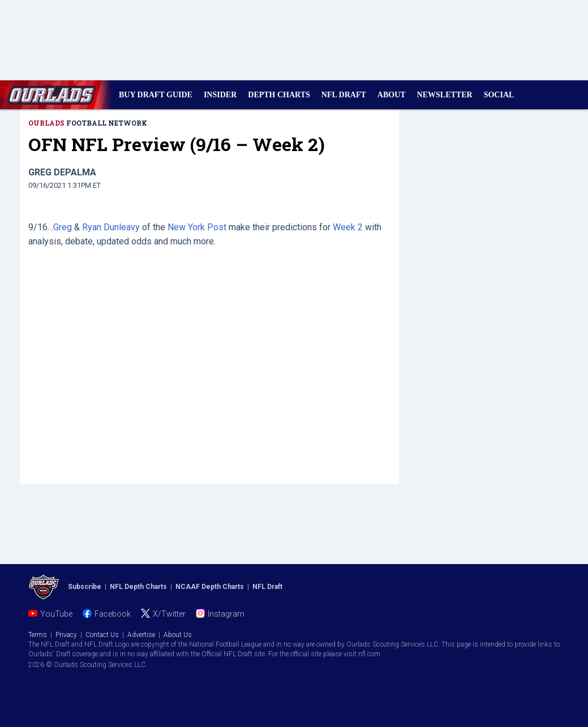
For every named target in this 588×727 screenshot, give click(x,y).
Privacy (66, 635)
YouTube (56, 614)
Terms (38, 635)
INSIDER (220, 95)
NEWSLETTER (445, 95)
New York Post (197, 227)
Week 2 (348, 227)
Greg (63, 227)
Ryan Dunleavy (111, 227)
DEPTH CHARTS (279, 95)
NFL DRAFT (344, 95)
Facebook (113, 614)
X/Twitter (169, 614)
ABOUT (392, 95)
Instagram (226, 614)
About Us (178, 635)
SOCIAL (499, 95)
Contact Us (102, 635)
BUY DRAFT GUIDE (156, 95)
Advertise (141, 635)
